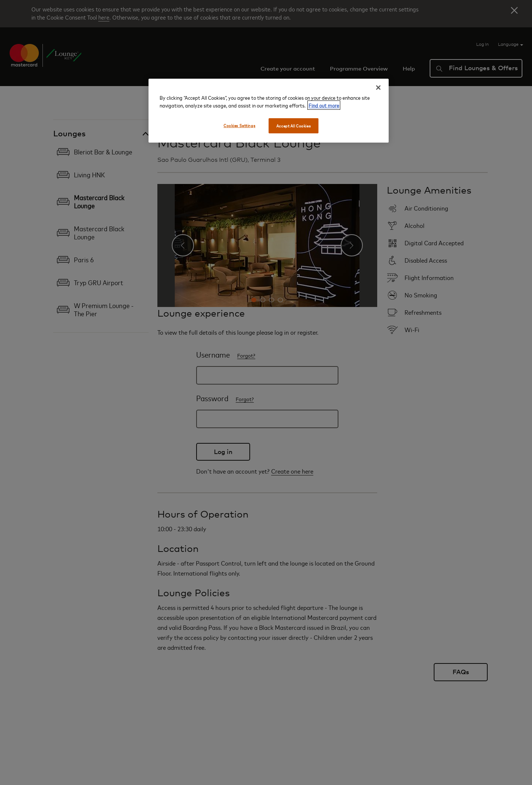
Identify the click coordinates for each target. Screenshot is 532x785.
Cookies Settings (239, 125)
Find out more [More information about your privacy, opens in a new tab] (324, 105)
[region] (269, 111)
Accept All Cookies (294, 126)
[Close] (378, 88)
